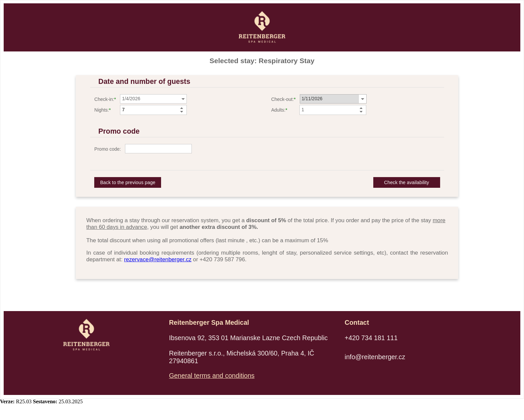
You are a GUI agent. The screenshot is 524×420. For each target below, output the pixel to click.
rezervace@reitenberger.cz (158, 259)
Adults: (278, 110)
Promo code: (107, 149)
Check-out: (282, 99)
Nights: (102, 110)
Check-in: (104, 99)
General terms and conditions (212, 376)
